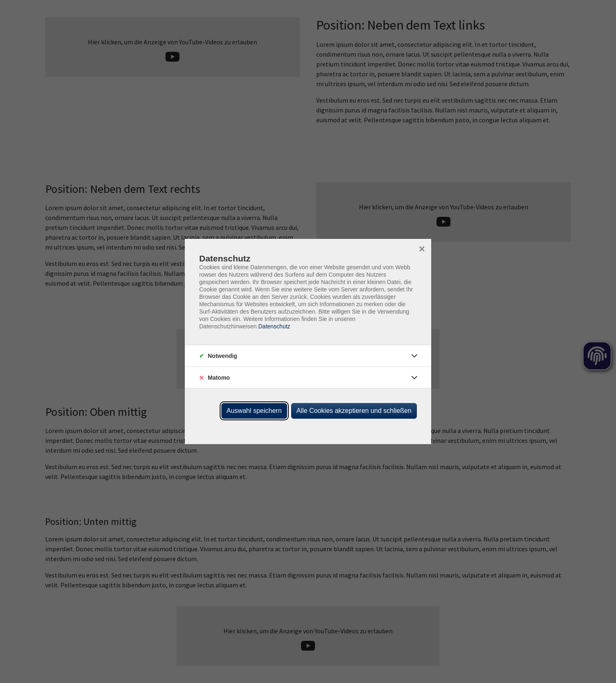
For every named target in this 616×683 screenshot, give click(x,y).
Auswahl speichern (254, 411)
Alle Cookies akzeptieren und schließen (354, 411)
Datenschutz (274, 326)
